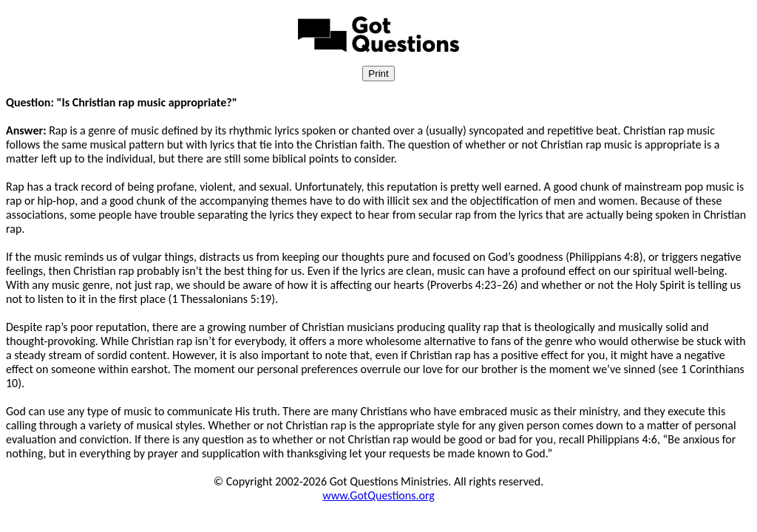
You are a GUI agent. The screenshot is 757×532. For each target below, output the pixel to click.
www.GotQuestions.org (378, 495)
